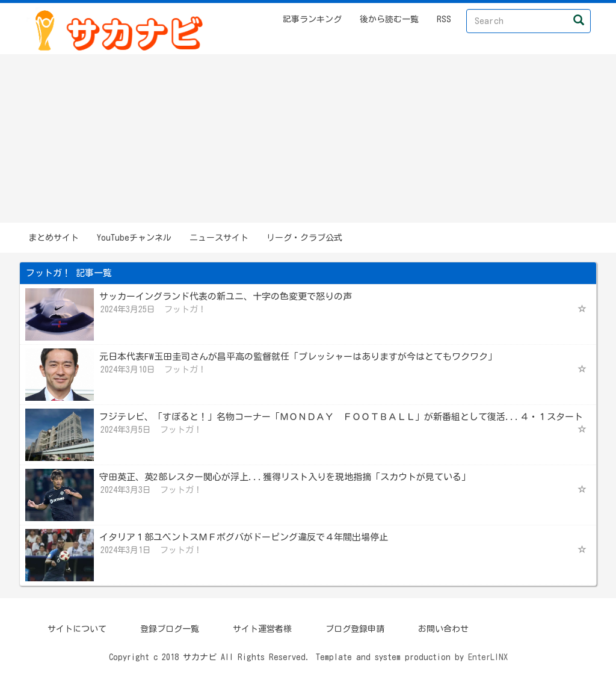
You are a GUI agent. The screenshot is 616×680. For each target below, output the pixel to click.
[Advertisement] (308, 138)
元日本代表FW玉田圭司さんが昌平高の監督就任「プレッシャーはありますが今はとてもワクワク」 (298, 357)
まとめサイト (54, 238)
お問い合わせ (443, 629)
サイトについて (77, 629)
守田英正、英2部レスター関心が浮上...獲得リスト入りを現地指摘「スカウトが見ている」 (285, 477)
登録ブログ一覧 (170, 629)
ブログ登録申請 (355, 629)
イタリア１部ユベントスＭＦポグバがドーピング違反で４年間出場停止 (244, 537)
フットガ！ (185, 309)
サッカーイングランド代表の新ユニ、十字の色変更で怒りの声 (226, 296)
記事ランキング (312, 19)
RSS (444, 19)
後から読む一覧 (389, 19)
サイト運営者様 (262, 629)
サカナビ (200, 657)
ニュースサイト (219, 238)
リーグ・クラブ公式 (304, 238)
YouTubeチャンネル (134, 238)
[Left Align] (579, 20)
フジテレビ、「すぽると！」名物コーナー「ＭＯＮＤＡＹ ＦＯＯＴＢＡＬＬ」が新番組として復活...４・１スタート (341, 417)
